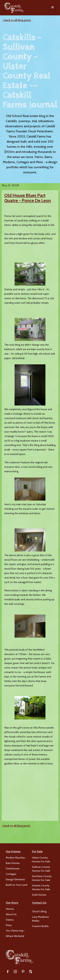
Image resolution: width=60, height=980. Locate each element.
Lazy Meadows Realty (40, 919)
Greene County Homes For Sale (41, 887)
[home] (14, 8)
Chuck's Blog (39, 911)
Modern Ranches (15, 858)
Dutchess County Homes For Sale (42, 878)
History (10, 909)
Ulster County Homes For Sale (41, 860)
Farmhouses (13, 869)
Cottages (11, 874)
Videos (10, 920)
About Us (11, 914)
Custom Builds (40, 926)
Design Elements (15, 879)
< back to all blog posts (17, 20)
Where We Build (15, 936)
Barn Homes (13, 863)
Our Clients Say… (15, 931)
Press (9, 925)
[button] (53, 8)
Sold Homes (39, 895)
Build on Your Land (17, 885)
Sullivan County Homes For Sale (41, 869)
